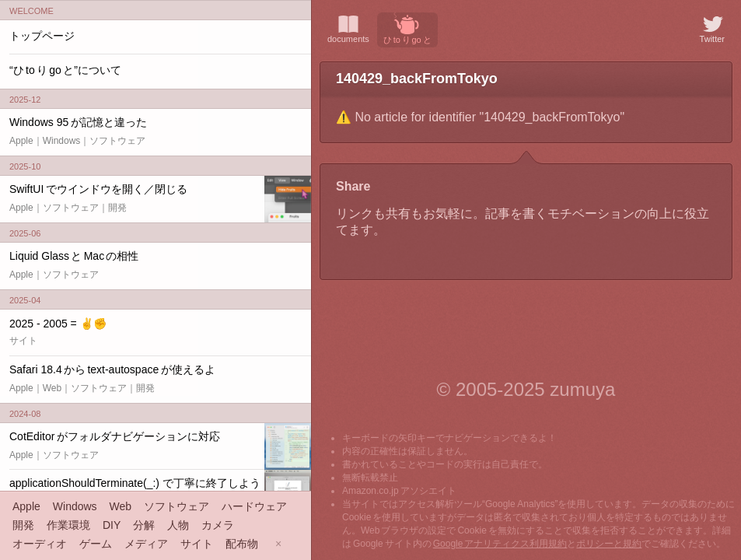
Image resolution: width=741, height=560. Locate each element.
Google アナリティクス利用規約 (500, 544)
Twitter (712, 28)
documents (348, 28)
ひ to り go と (407, 28)
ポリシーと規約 (609, 544)
